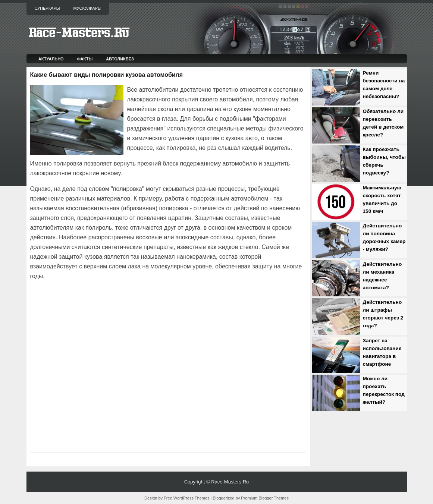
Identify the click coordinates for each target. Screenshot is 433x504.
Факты (85, 59)
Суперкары (47, 8)
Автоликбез (120, 59)
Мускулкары (87, 8)
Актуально (51, 59)
